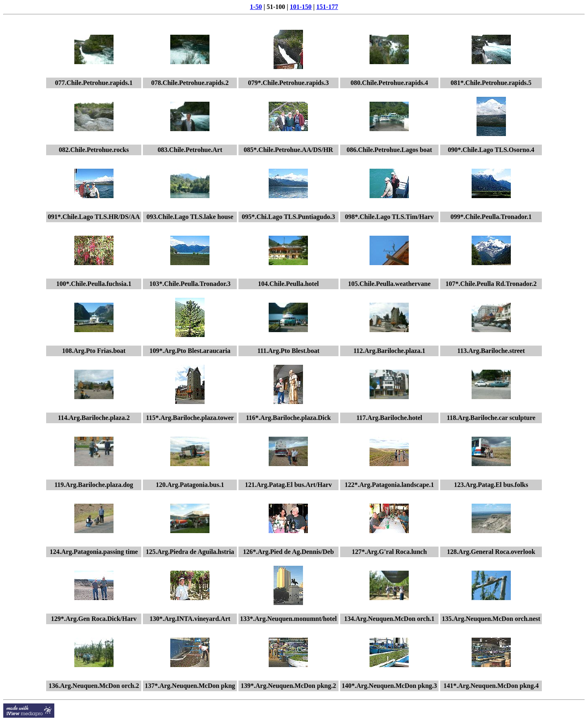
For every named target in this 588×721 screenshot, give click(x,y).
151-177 (327, 7)
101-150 (301, 7)
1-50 (256, 7)
